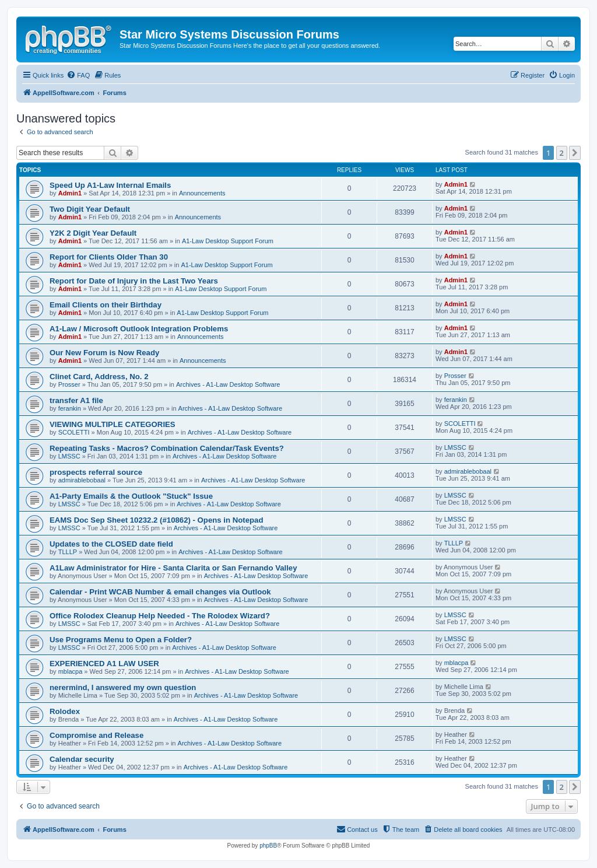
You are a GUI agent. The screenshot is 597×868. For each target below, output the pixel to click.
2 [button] (562, 153)
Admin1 (70, 193)
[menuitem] (78, 75)
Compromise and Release (96, 735)
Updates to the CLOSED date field (111, 544)
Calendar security (82, 759)
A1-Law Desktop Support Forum (228, 241)
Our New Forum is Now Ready (104, 353)
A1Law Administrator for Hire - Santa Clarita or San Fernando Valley (173, 568)
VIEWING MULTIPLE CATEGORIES (113, 424)
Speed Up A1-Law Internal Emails (110, 185)
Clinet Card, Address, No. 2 (99, 377)
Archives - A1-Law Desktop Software (228, 384)
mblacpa (71, 671)
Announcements (202, 193)
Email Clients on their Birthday (106, 305)
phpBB (268, 846)
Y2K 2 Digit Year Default (93, 233)
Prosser (69, 384)
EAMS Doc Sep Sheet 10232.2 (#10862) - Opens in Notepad (156, 520)
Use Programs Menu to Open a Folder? (121, 640)
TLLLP (68, 552)
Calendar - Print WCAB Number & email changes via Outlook (160, 592)
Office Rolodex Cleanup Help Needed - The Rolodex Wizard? (160, 616)
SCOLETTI (74, 432)
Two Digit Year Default (90, 209)
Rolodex (65, 711)
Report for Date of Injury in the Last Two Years (134, 281)
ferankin (70, 408)
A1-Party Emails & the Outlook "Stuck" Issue (131, 496)
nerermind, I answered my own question (123, 687)
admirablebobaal (82, 480)
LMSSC (69, 456)
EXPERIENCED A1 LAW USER (104, 664)
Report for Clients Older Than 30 (109, 257)
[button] (575, 153)
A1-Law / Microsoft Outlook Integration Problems (139, 329)
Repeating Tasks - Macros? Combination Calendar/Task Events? (167, 448)
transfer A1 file (76, 400)
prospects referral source (96, 472)
